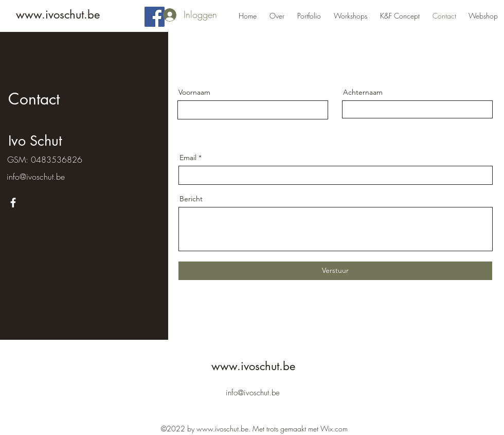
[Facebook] (155, 17)
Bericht (191, 199)
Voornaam (194, 92)
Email (188, 158)
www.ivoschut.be (58, 14)
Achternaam (363, 92)
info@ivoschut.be (36, 177)
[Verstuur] (335, 271)
